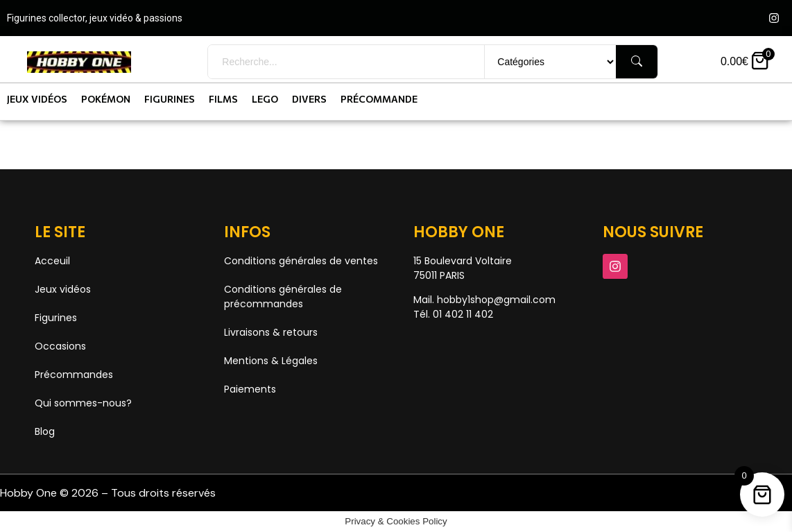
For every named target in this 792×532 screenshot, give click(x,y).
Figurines (170, 99)
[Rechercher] (637, 62)
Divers (309, 99)
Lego (265, 99)
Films (223, 99)
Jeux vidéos (37, 99)
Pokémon (106, 99)
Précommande (379, 99)
